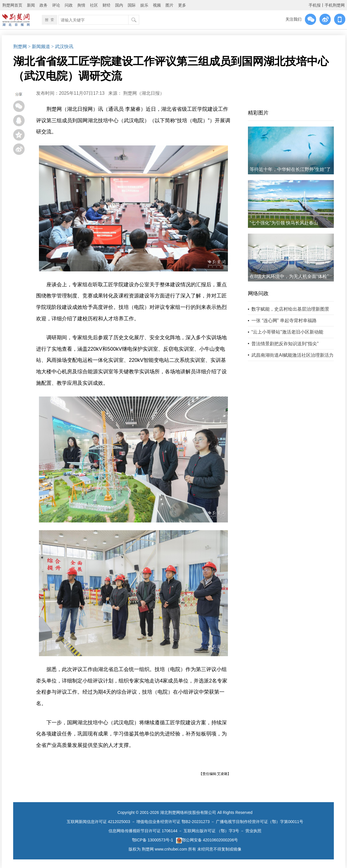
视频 (157, 5)
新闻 (31, 5)
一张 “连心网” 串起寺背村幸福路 (284, 320)
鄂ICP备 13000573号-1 (153, 840)
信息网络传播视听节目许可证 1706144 (143, 831)
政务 (44, 5)
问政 (69, 5)
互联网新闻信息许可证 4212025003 (98, 822)
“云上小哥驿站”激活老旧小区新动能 (287, 332)
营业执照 (253, 831)
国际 (132, 5)
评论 (56, 5)
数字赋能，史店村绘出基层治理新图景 (290, 309)
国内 (119, 5)
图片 (169, 5)
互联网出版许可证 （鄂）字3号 (211, 831)
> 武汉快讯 (62, 47)
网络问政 (258, 293)
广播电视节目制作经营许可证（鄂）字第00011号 (260, 822)
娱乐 (144, 5)
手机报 (315, 5)
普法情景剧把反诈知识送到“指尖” (285, 344)
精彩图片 (258, 113)
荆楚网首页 (12, 5)
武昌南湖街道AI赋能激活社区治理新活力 (292, 355)
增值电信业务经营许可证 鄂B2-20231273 (173, 822)
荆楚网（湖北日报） (144, 93)
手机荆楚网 (335, 5)
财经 (107, 5)
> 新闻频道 (39, 47)
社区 (94, 5)
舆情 (81, 5)
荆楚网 (20, 47)
